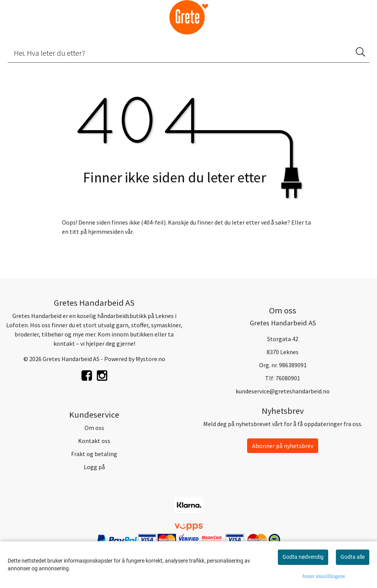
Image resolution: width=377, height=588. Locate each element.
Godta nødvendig (303, 557)
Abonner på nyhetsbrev (283, 446)
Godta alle (353, 557)
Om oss (94, 428)
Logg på (94, 467)
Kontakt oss (94, 441)
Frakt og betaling (94, 454)
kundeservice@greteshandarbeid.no (283, 391)
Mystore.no (150, 359)
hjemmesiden (106, 232)
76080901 (288, 378)
